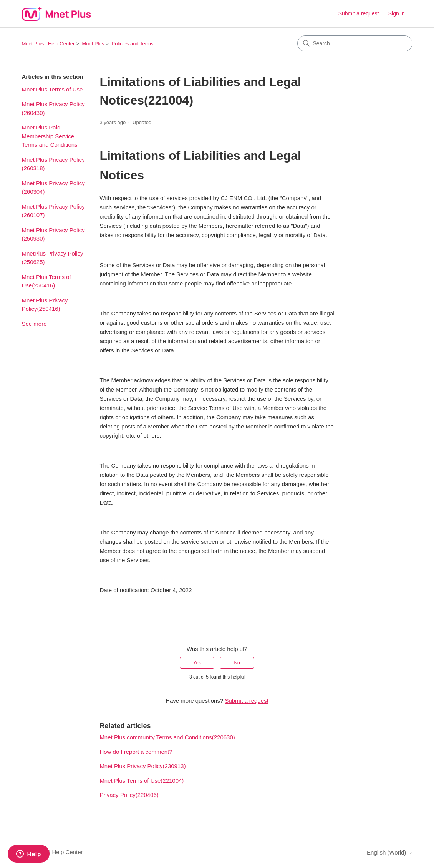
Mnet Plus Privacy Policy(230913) (142, 766)
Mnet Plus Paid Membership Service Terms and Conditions (50, 136)
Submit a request (359, 13)
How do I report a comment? (136, 752)
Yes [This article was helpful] (197, 663)
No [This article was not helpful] (237, 663)
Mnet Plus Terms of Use (52, 89)
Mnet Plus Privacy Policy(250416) (45, 305)
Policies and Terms (133, 44)
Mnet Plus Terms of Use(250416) (46, 281)
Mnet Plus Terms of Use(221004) (142, 781)
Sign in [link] (397, 13)
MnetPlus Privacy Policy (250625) (53, 258)
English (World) (389, 852)
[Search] (355, 43)
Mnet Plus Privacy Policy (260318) (53, 164)
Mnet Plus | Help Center (48, 44)
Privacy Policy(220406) (129, 795)
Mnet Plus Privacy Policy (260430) (53, 108)
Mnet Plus (93, 44)
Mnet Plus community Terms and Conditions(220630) (167, 737)
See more (34, 324)
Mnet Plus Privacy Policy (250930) (53, 234)
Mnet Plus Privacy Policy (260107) (53, 211)
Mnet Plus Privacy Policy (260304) (53, 188)
